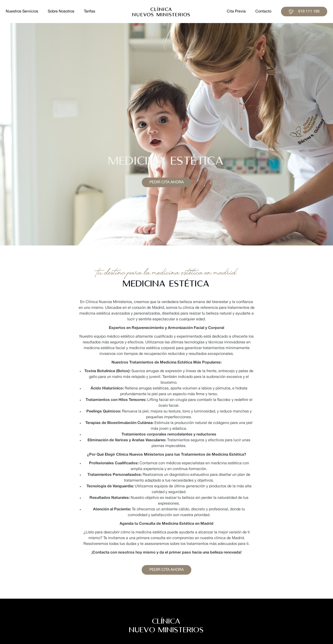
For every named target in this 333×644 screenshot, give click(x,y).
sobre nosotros (61, 12)
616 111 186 (304, 12)
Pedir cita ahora (166, 182)
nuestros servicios (22, 12)
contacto (263, 12)
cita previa (236, 12)
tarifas (90, 12)
